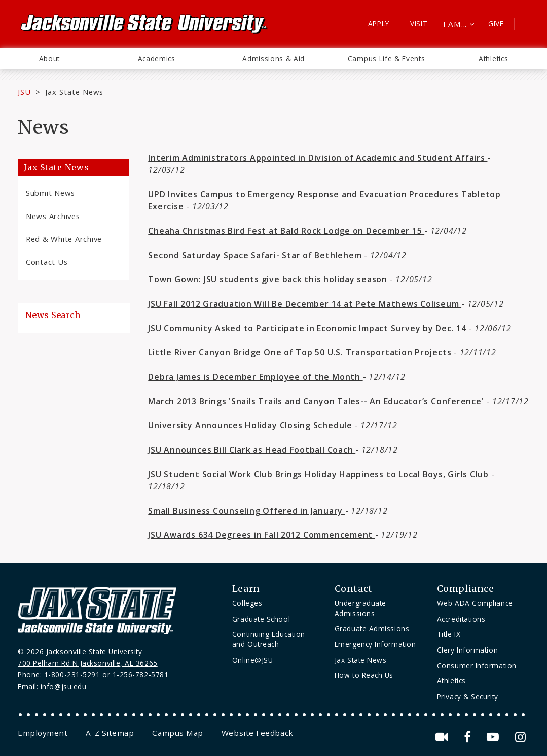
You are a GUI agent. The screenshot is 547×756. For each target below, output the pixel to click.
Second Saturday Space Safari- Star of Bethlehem (256, 255)
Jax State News (74, 92)
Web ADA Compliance (475, 603)
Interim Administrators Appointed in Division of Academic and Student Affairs (318, 158)
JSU (24, 92)
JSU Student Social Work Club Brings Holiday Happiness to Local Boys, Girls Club (319, 474)
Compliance (465, 589)
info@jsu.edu (64, 686)
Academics (157, 59)
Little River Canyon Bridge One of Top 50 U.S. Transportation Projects (301, 352)
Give (496, 24)
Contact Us (47, 262)
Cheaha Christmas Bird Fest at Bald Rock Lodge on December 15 (286, 231)
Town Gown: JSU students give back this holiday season (269, 279)
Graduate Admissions (372, 628)
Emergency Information (375, 644)
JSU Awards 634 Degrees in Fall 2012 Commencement (262, 535)
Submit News (50, 193)
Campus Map (177, 733)
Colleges (247, 603)
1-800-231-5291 (72, 675)
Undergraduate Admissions (360, 608)
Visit (419, 24)
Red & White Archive (64, 239)
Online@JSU (252, 660)
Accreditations (461, 619)
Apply (379, 24)
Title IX (449, 634)
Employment (43, 733)
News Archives (53, 216)
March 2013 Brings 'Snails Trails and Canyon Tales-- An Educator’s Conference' (317, 401)
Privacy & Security (468, 696)
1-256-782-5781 (141, 675)
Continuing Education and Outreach (269, 639)
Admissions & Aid (273, 59)
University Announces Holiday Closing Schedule (251, 425)
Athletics (493, 59)
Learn (246, 589)
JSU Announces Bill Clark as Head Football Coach (252, 450)
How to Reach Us (364, 675)
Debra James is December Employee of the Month (255, 377)
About (49, 59)
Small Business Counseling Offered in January (247, 511)
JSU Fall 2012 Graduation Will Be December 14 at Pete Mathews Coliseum (305, 304)
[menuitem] (49, 59)
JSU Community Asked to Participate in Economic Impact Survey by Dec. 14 (308, 328)
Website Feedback (258, 733)
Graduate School (261, 619)
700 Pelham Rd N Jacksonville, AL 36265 (88, 663)
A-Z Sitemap (110, 733)
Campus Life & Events (387, 59)
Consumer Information (477, 665)
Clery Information (467, 650)
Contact (354, 589)
